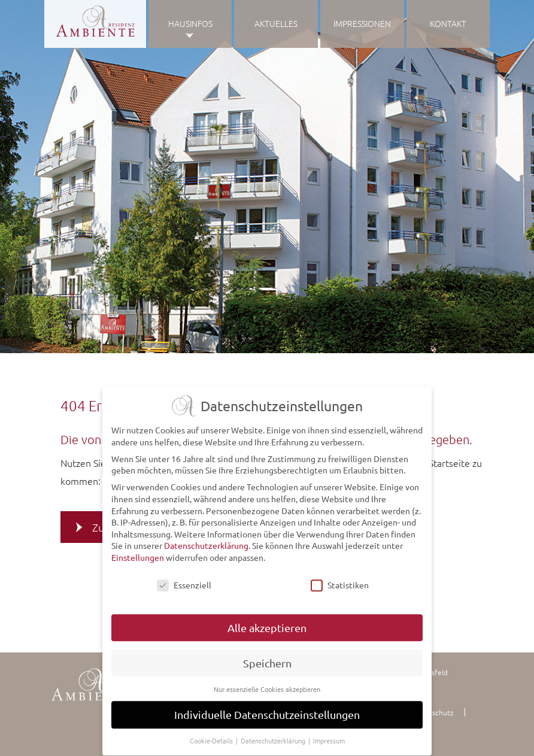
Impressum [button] (329, 735)
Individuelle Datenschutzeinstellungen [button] (267, 709)
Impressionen (362, 23)
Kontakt (448, 23)
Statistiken (340, 580)
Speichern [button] (267, 657)
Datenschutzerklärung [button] (274, 735)
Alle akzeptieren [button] (267, 622)
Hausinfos (190, 23)
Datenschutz (433, 712)
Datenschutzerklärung (206, 540)
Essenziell (184, 580)
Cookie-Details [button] (212, 735)
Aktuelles (276, 23)
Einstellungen (138, 552)
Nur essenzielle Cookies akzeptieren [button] (267, 683)
